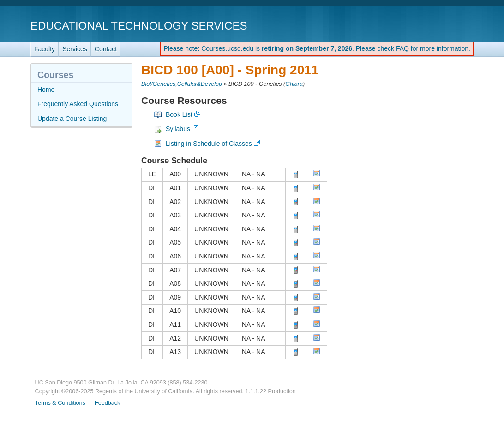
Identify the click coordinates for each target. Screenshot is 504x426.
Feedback (107, 403)
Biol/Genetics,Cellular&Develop (182, 84)
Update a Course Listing (72, 119)
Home (46, 90)
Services (75, 49)
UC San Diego (421, 25)
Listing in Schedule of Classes (209, 144)
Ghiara (294, 84)
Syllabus (178, 129)
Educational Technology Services (139, 26)
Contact (106, 49)
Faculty (45, 49)
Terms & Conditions (60, 403)
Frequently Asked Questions (78, 104)
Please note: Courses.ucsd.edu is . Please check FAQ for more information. (317, 48)
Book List (179, 114)
